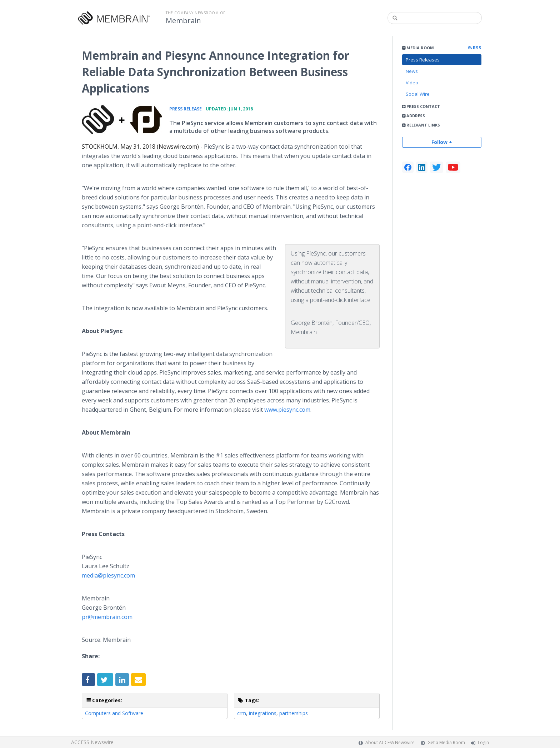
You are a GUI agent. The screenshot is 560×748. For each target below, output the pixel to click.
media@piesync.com (108, 575)
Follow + (442, 142)
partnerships (294, 713)
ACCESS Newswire (92, 742)
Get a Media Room (446, 742)
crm (242, 713)
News (412, 71)
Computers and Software (114, 713)
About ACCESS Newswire (390, 742)
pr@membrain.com (107, 617)
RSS (475, 48)
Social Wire (418, 94)
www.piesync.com (287, 410)
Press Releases (423, 60)
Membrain (183, 21)
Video (412, 83)
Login (483, 742)
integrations (263, 713)
